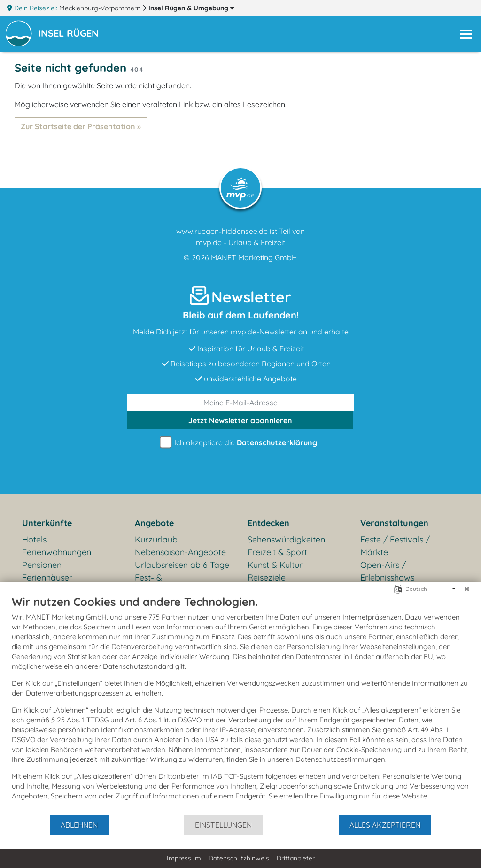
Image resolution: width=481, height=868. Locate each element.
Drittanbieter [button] (296, 858)
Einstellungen (223, 825)
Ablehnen (79, 825)
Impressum (184, 858)
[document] (240, 705)
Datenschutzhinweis (239, 858)
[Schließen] (467, 589)
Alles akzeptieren (385, 825)
